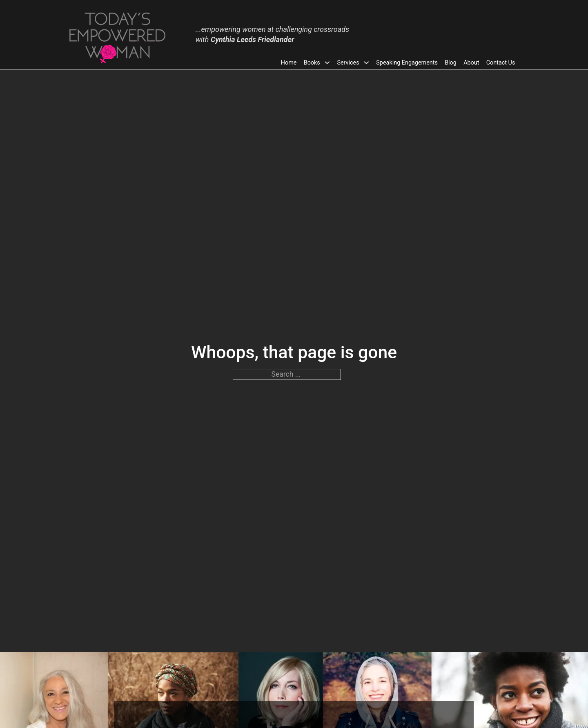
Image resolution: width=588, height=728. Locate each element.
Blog (451, 63)
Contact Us (501, 63)
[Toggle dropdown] (327, 63)
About (471, 63)
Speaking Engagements (407, 63)
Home (289, 63)
